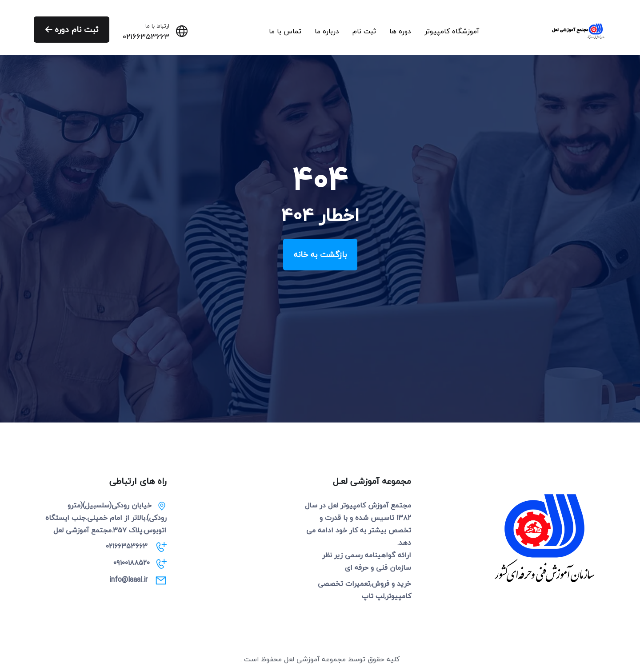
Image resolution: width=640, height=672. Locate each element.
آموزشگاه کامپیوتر (452, 31)
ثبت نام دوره (72, 30)
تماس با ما (285, 31)
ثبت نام (364, 31)
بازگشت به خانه (320, 255)
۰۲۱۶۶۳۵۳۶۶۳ (146, 37)
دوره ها (400, 31)
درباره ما (327, 31)
